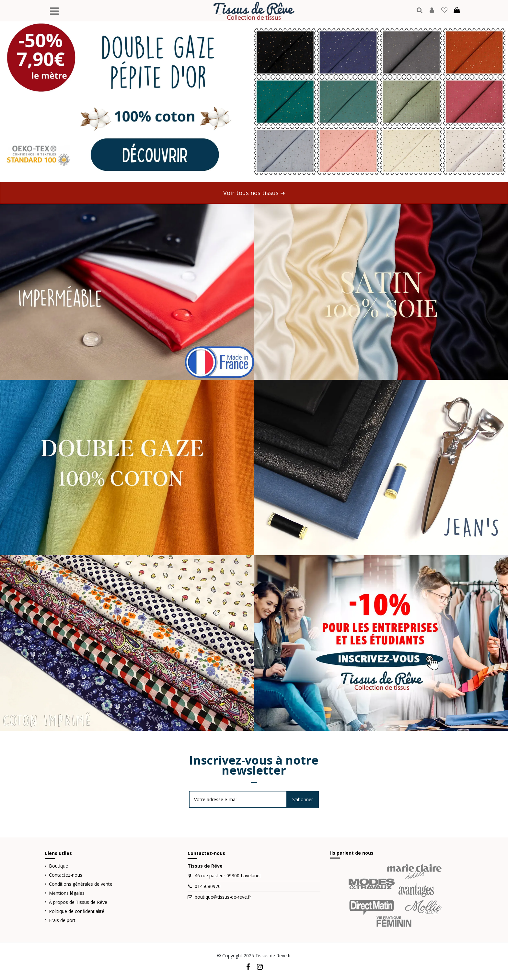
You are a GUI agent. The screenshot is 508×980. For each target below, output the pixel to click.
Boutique (58, 866)
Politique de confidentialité (77, 911)
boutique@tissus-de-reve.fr (223, 897)
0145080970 (208, 886)
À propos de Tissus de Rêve (78, 902)
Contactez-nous (66, 875)
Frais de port (62, 920)
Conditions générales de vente (81, 884)
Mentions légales (67, 893)
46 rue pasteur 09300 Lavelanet (228, 876)
